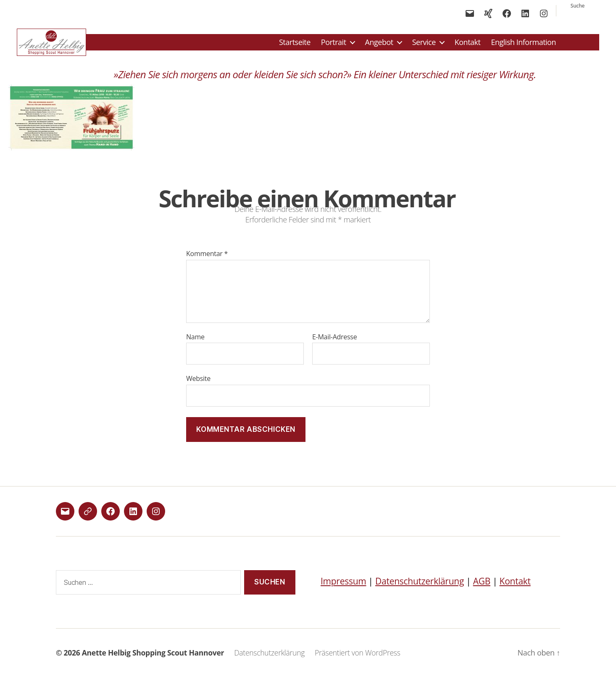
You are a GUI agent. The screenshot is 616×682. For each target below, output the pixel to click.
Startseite (295, 45)
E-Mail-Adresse (334, 342)
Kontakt (468, 45)
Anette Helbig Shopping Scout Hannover (153, 658)
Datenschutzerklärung (420, 586)
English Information (523, 45)
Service (424, 45)
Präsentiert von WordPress (358, 658)
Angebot (379, 45)
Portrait (334, 45)
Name (195, 342)
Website (198, 384)
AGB (482, 586)
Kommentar (207, 259)
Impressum (343, 586)
